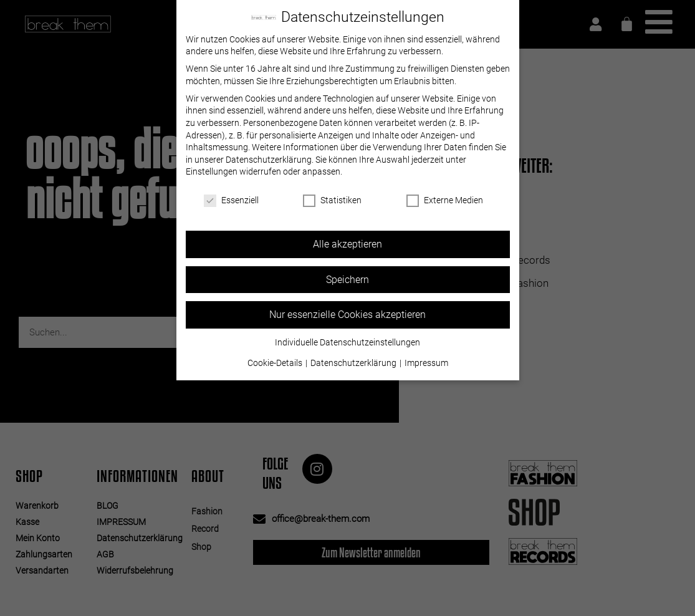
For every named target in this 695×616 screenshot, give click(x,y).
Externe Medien (445, 200)
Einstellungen (212, 171)
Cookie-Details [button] (276, 363)
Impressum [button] (426, 363)
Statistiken (332, 200)
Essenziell (231, 200)
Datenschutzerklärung (269, 159)
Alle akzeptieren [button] (347, 244)
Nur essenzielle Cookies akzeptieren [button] (347, 315)
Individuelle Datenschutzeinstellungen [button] (347, 342)
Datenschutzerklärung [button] (354, 363)
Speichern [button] (347, 279)
